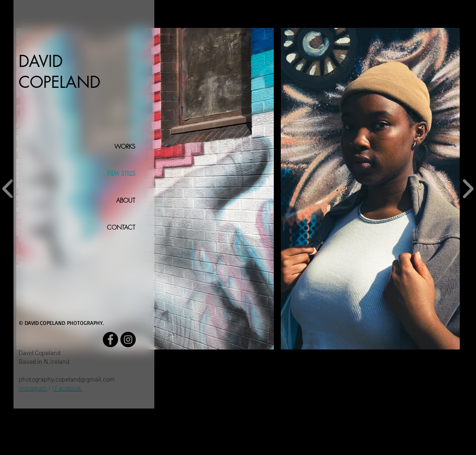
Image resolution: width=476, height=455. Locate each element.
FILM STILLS (121, 173)
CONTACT (121, 227)
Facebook (68, 388)
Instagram (33, 388)
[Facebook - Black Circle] (110, 340)
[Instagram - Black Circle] (128, 340)
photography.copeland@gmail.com (67, 379)
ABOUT (126, 200)
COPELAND (59, 82)
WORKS (125, 146)
